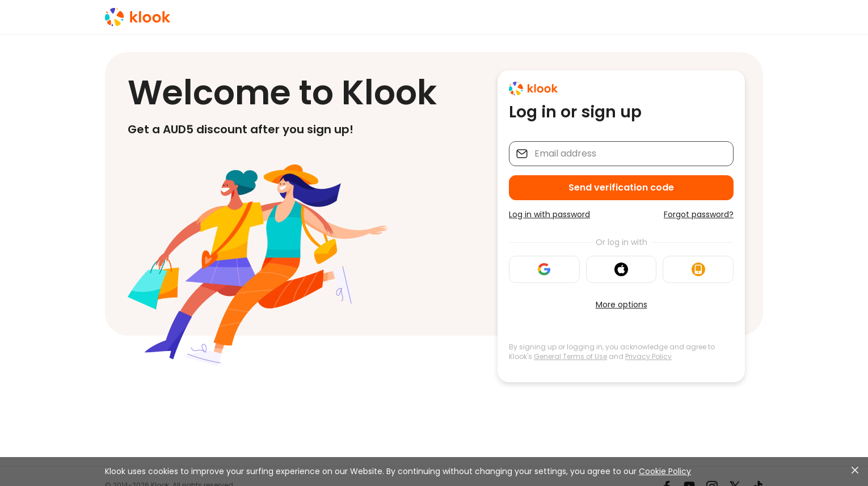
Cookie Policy (665, 471)
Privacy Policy (648, 356)
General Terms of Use (570, 356)
